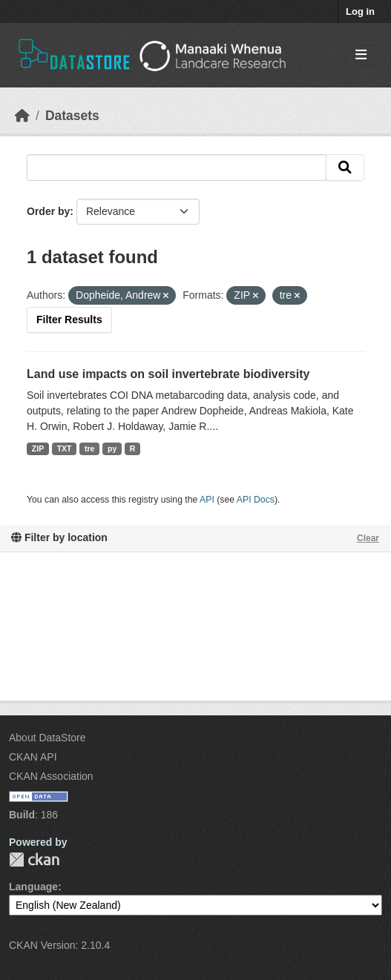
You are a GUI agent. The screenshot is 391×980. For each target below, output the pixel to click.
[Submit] (345, 168)
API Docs (256, 500)
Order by (48, 211)
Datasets (72, 116)
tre (89, 448)
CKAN (34, 860)
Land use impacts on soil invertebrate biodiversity (168, 374)
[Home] (22, 116)
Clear (368, 538)
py (112, 448)
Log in (360, 11)
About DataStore (47, 738)
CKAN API (33, 757)
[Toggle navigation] (361, 55)
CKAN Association (51, 776)
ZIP (38, 448)
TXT (65, 448)
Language (33, 887)
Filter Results (69, 320)
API (207, 500)
